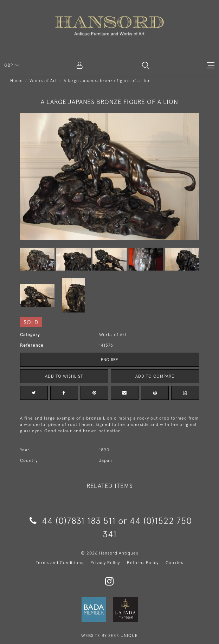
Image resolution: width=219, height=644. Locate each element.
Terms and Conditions (60, 563)
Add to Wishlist (64, 376)
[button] (146, 65)
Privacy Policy (105, 563)
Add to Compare (155, 376)
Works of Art (43, 81)
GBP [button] (9, 65)
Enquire (109, 360)
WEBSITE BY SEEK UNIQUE (109, 636)
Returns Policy (143, 563)
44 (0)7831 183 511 (73, 521)
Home (17, 81)
